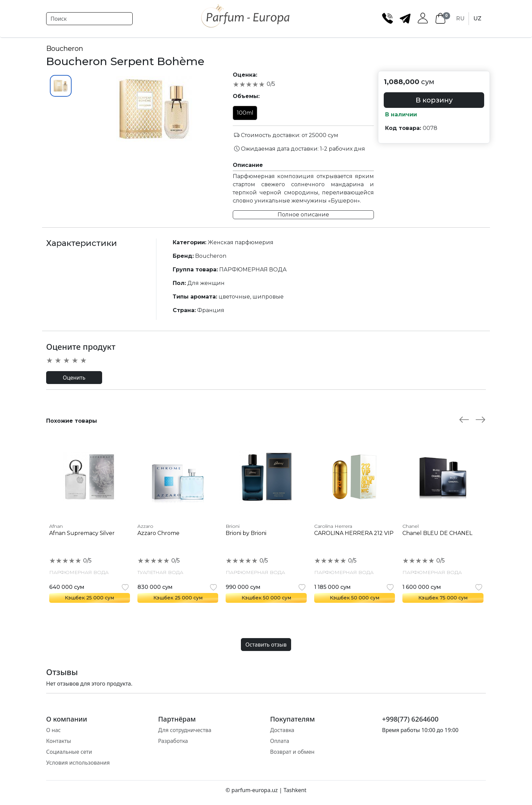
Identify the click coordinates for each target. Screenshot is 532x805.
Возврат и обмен (292, 752)
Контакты (59, 741)
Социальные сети (69, 752)
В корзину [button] (434, 100)
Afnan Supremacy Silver (82, 533)
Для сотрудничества (185, 730)
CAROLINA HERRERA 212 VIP (354, 533)
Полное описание (303, 215)
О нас (53, 730)
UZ (477, 18)
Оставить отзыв (266, 645)
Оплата (280, 741)
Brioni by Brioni (246, 533)
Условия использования (78, 763)
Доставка (282, 730)
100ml (245, 113)
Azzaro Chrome (158, 533)
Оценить (74, 378)
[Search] (89, 19)
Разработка (173, 741)
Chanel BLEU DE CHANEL (437, 533)
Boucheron (65, 49)
